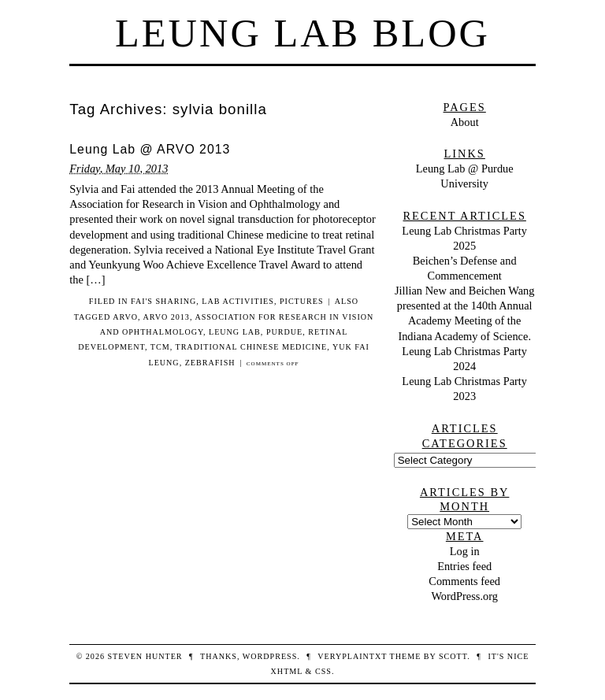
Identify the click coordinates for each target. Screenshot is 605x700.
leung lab (235, 332)
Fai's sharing (163, 301)
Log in (465, 551)
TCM (160, 347)
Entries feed (464, 566)
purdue (284, 332)
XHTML (287, 671)
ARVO (125, 317)
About (465, 122)
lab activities (238, 301)
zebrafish (210, 363)
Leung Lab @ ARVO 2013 (150, 149)
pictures (302, 301)
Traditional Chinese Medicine (251, 347)
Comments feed (464, 581)
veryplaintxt (352, 656)
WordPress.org (464, 596)
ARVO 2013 (166, 317)
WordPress (270, 656)
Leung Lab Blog (302, 33)
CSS (323, 671)
